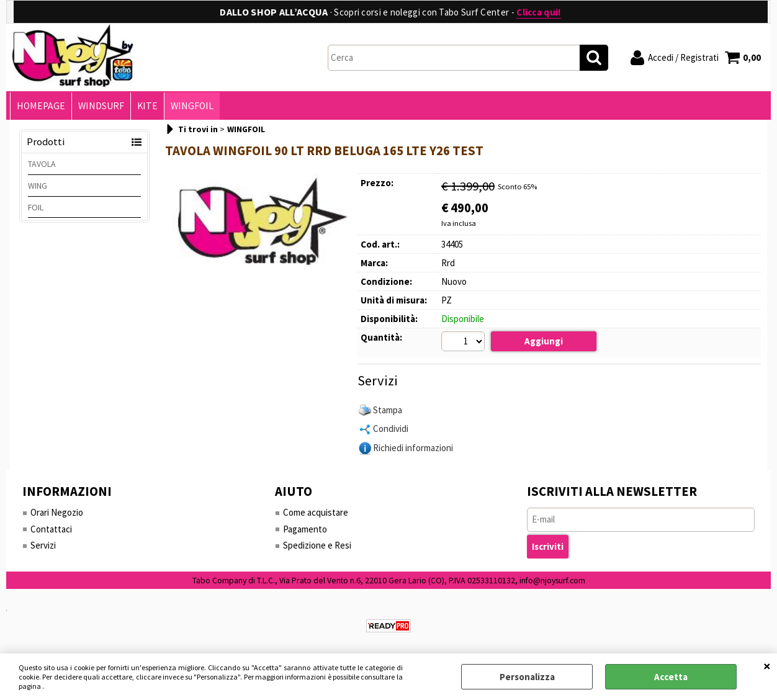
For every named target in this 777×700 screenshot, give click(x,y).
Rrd (448, 263)
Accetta (671, 677)
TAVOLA (42, 164)
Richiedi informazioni (413, 448)
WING (38, 186)
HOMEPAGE (41, 106)
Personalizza (527, 677)
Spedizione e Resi (317, 545)
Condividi (391, 429)
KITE (147, 106)
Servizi (43, 545)
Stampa (388, 410)
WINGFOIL (192, 106)
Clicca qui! (538, 12)
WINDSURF (101, 106)
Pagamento (305, 529)
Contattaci (51, 529)
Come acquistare (316, 512)
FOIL (36, 207)
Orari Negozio (57, 512)
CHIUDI (767, 666)
